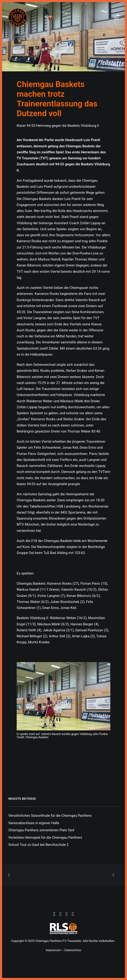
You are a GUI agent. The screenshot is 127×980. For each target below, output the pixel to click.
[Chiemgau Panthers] (18, 18)
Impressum (53, 950)
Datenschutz (73, 950)
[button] (116, 18)
